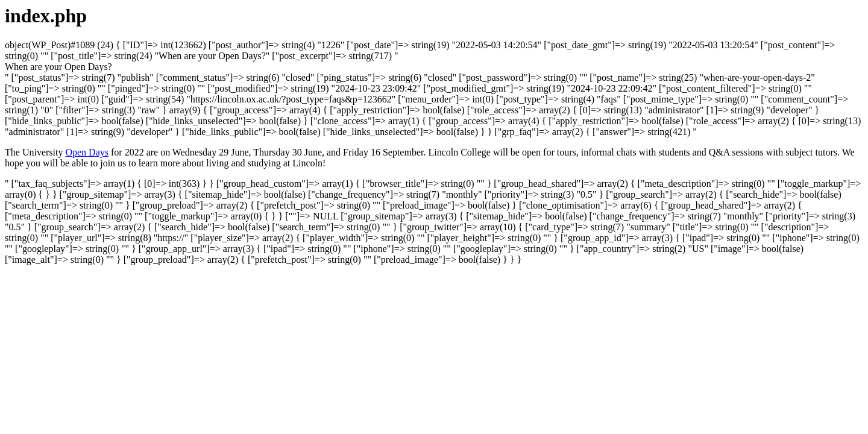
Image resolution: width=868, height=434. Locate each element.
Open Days (87, 152)
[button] (58, 67)
